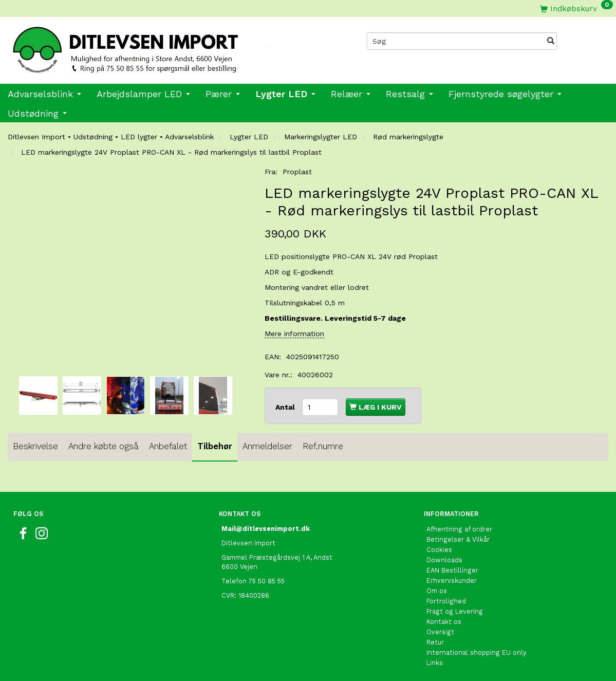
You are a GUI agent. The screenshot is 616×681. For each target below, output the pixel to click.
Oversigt (440, 632)
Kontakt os (444, 622)
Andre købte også (104, 446)
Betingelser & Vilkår (458, 539)
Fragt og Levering (455, 611)
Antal (286, 407)
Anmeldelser (267, 446)
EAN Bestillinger (452, 570)
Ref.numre (323, 446)
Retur (435, 642)
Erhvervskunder (452, 581)
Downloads (444, 560)
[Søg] (551, 41)
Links (435, 663)
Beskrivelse (35, 446)
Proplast (297, 172)
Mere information (294, 334)
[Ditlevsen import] (154, 47)
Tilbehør (215, 446)
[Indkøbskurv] (576, 8)
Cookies (439, 550)
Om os (437, 591)
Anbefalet (168, 446)
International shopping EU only (477, 652)
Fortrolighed (446, 601)
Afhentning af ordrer (459, 529)
